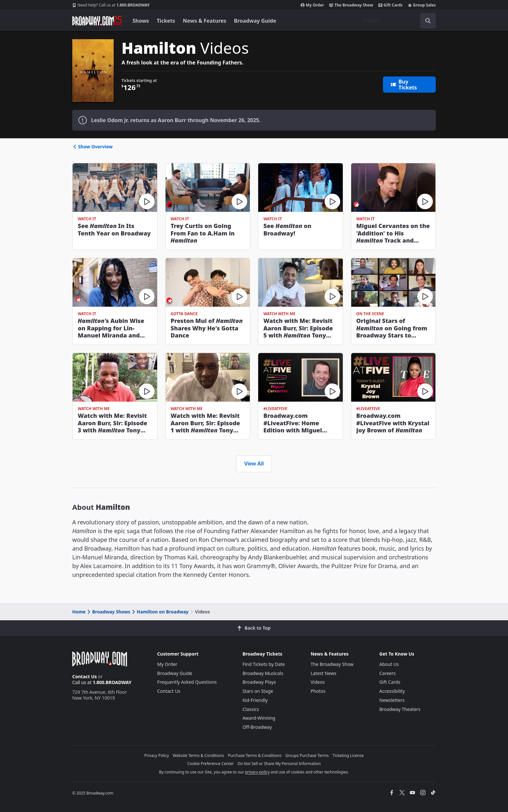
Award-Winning (259, 718)
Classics (251, 709)
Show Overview (92, 147)
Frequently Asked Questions (187, 682)
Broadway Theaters (400, 709)
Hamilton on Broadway (160, 612)
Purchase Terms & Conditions (255, 755)
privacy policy (257, 772)
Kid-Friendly (255, 700)
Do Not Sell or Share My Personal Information (279, 764)
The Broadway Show (351, 5)
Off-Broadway (257, 727)
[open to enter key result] (428, 21)
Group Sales (422, 5)
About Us (389, 664)
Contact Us (85, 676)
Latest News (324, 673)
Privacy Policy (157, 755)
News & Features (204, 21)
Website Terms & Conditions (198, 755)
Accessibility (392, 691)
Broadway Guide (255, 21)
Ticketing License (348, 755)
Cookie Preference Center (211, 764)
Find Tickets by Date (264, 664)
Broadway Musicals (263, 673)
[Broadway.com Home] (97, 21)
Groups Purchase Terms (307, 755)
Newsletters (392, 700)
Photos (318, 691)
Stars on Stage (258, 691)
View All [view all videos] (254, 464)
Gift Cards (391, 5)
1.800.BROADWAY (111, 5)
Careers (387, 673)
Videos (318, 682)
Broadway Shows (108, 612)
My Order (312, 5)
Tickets (166, 21)
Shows (141, 21)
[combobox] (397, 21)
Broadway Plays (259, 682)
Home (79, 612)
